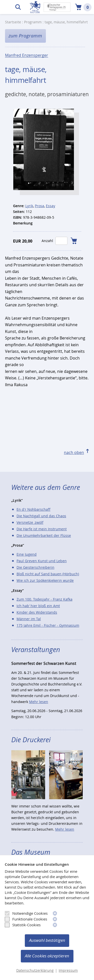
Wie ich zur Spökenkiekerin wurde (45, 580)
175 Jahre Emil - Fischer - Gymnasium (48, 625)
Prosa (39, 206)
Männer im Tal (29, 619)
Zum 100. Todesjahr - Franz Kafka (44, 599)
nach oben (74, 452)
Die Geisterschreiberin (35, 567)
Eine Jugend (27, 554)
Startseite (13, 22)
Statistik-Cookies (23, 925)
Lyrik (29, 206)
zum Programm (25, 36)
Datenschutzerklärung (35, 970)
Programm (33, 22)
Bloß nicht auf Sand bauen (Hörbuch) (48, 574)
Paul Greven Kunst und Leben (42, 561)
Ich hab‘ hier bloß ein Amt (38, 606)
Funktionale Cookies (26, 919)
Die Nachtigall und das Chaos (41, 516)
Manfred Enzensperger (27, 55)
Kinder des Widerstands (37, 612)
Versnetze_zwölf (30, 522)
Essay (51, 206)
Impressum (68, 970)
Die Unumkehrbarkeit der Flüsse (44, 535)
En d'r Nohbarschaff (33, 509)
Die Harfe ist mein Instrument (42, 529)
